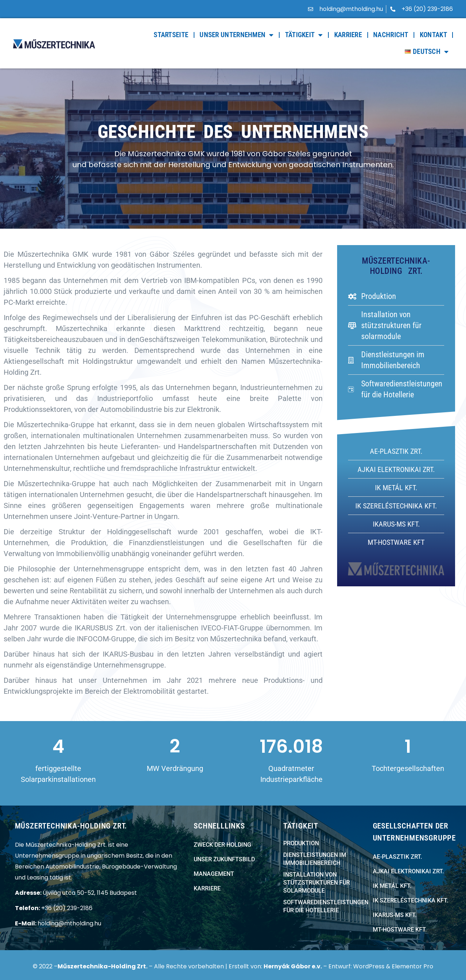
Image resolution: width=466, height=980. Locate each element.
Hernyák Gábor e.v (292, 966)
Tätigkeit (304, 35)
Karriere (348, 35)
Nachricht (391, 35)
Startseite (171, 35)
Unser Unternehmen (236, 35)
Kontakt (433, 35)
